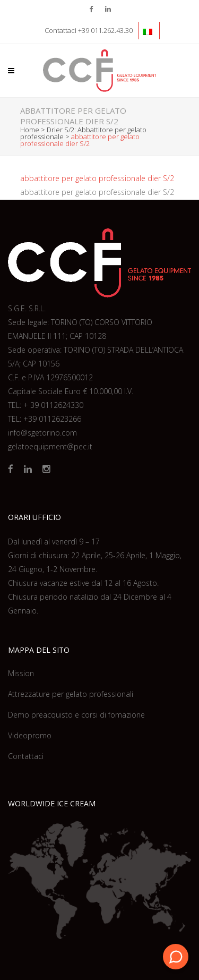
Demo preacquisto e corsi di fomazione (76, 715)
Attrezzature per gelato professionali (71, 694)
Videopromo (30, 735)
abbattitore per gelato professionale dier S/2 (97, 178)
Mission (21, 673)
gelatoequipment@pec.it (50, 446)
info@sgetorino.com (42, 433)
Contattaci (26, 756)
